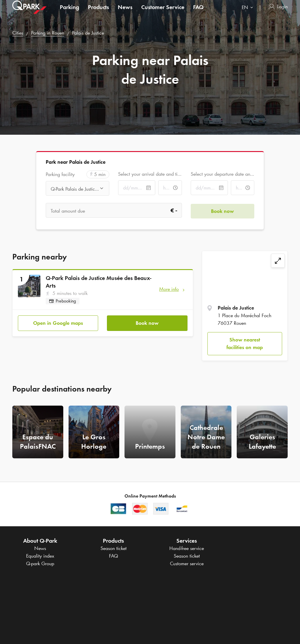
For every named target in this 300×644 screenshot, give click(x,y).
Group (40, 563)
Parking (69, 13)
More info (169, 289)
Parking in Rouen (48, 33)
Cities (18, 33)
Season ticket (114, 548)
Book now (147, 322)
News (125, 13)
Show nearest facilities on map (245, 344)
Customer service (187, 563)
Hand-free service (187, 548)
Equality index (40, 556)
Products (98, 13)
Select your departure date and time (223, 174)
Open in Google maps (58, 322)
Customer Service (163, 13)
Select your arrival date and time (150, 174)
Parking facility (60, 174)
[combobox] (249, 14)
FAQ (198, 13)
